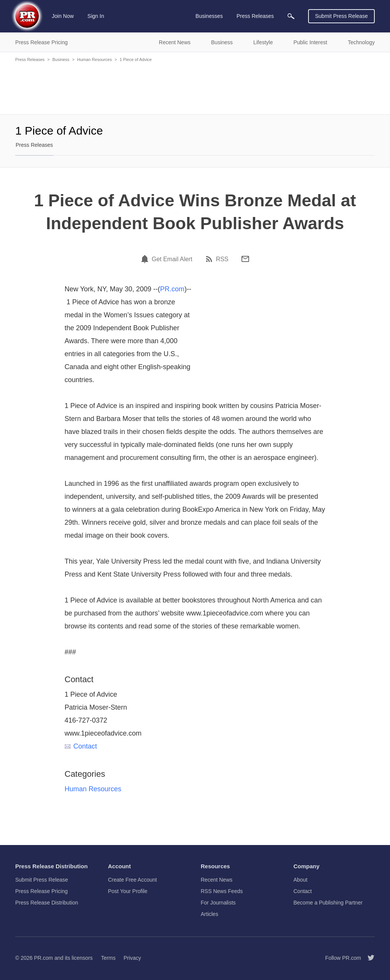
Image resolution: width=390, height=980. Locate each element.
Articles (209, 914)
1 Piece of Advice (136, 59)
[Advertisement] (195, 88)
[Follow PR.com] (368, 958)
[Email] (245, 259)
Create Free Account (133, 880)
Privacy (132, 958)
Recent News (217, 880)
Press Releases (30, 59)
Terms (108, 958)
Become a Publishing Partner (328, 903)
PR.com (172, 289)
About (301, 880)
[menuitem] (291, 16)
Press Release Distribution (47, 903)
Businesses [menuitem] (209, 16)
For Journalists (218, 903)
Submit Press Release (341, 16)
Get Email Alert (172, 259)
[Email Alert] (146, 259)
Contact (81, 746)
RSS (222, 259)
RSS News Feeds (222, 891)
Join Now (63, 16)
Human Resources (95, 59)
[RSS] (210, 259)
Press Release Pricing (42, 891)
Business (61, 59)
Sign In (96, 16)
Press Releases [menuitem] (255, 16)
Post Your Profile (128, 891)
